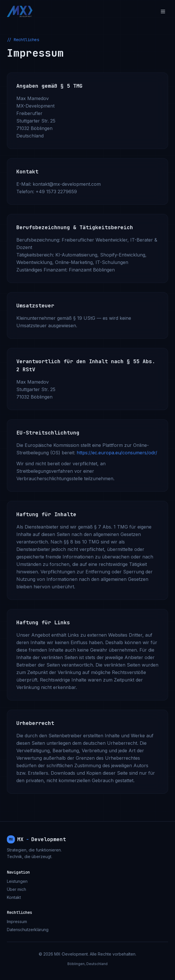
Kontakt (14, 897)
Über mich (16, 889)
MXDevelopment (36, 839)
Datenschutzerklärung (28, 930)
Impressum (17, 921)
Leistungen (17, 881)
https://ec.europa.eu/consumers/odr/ (117, 453)
